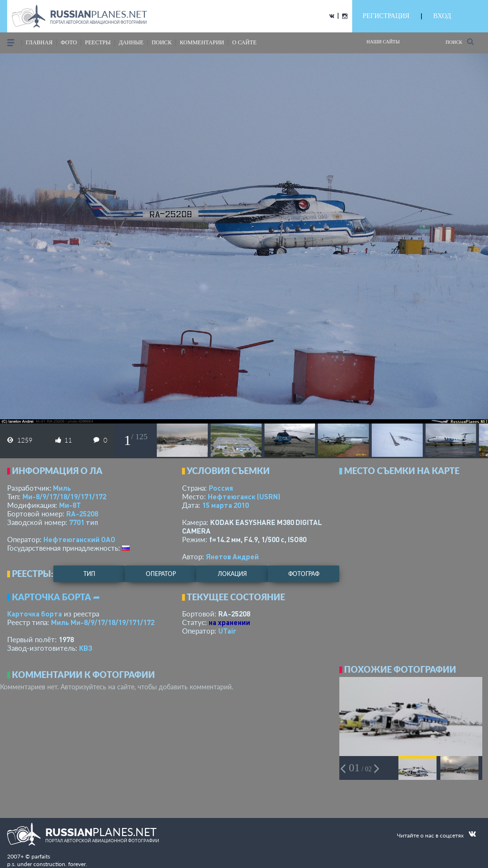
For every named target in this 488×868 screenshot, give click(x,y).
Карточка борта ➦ (56, 597)
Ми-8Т (70, 505)
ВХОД (442, 16)
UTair (227, 631)
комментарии (202, 42)
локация (232, 574)
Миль (62, 488)
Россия (221, 488)
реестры (98, 42)
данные (131, 42)
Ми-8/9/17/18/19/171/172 (64, 496)
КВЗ (86, 648)
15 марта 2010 (225, 505)
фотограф (304, 574)
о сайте (244, 42)
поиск (162, 42)
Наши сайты (383, 42)
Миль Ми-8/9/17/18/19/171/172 (103, 622)
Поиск (460, 42)
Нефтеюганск (244, 496)
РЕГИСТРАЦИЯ (386, 16)
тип (92, 522)
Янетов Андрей (232, 556)
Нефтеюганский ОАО (79, 539)
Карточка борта (35, 614)
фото (69, 42)
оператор (161, 574)
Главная (39, 42)
